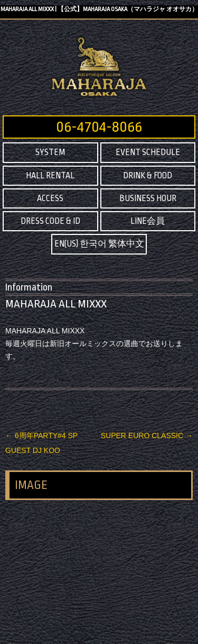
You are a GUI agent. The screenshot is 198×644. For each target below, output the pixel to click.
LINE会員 (148, 221)
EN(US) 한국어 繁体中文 (99, 244)
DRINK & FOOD (148, 176)
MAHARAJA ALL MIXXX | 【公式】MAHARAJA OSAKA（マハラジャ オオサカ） (99, 9)
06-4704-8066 (99, 127)
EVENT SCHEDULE (148, 152)
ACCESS (50, 198)
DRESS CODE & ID (50, 221)
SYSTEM (50, 152)
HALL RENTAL (50, 176)
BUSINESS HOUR (148, 198)
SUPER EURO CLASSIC (147, 436)
